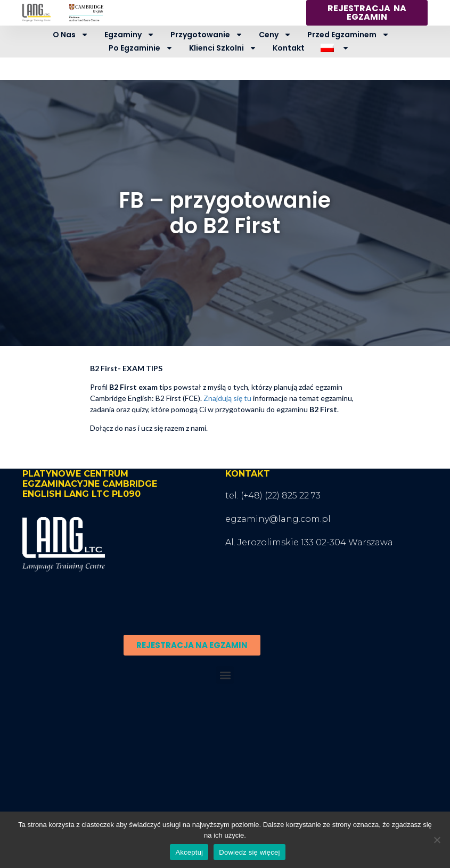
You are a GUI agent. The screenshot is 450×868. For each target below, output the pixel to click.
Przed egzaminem (348, 35)
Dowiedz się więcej (249, 852)
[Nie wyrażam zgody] (437, 840)
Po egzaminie (141, 48)
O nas (71, 35)
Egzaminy (129, 35)
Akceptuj (189, 852)
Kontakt (289, 48)
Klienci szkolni (223, 48)
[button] (225, 675)
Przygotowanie (207, 35)
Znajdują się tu (227, 398)
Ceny (275, 35)
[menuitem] (335, 48)
